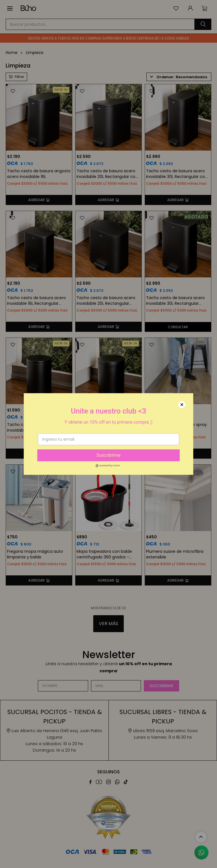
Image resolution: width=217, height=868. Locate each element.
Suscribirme (108, 455)
